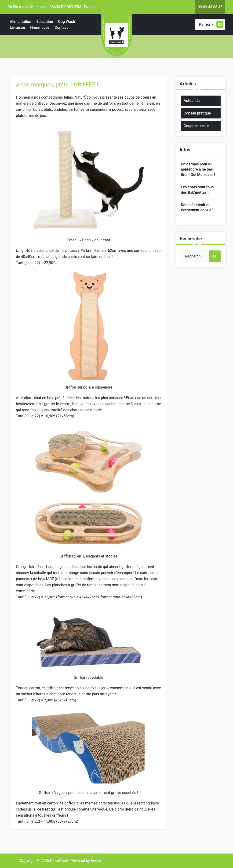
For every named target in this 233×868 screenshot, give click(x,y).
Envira (96, 861)
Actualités (192, 101)
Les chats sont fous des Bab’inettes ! (197, 190)
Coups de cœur (196, 126)
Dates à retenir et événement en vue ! (197, 207)
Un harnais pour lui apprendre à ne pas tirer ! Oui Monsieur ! (198, 169)
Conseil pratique (197, 113)
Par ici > (211, 24)
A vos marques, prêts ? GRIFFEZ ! (57, 85)
